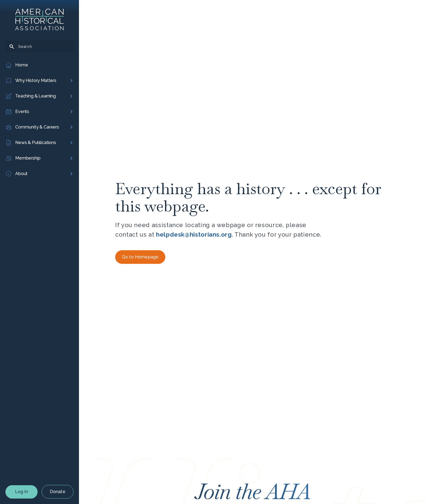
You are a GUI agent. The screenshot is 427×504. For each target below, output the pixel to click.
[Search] (39, 46)
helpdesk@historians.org (194, 234)
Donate (58, 492)
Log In (22, 492)
